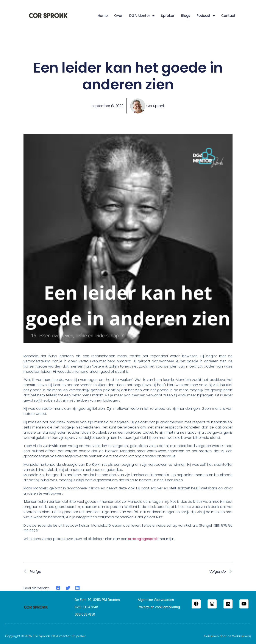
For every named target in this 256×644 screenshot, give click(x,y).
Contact (228, 16)
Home (103, 16)
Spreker (168, 16)
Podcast (206, 16)
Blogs (186, 16)
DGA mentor (142, 16)
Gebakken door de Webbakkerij (227, 636)
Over (118, 16)
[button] (58, 588)
